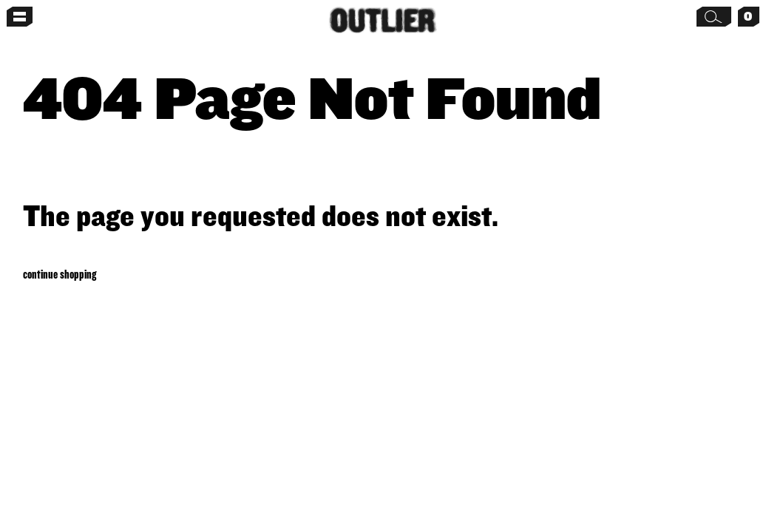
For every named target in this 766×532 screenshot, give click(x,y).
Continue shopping (60, 274)
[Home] (383, 20)
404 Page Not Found (312, 97)
